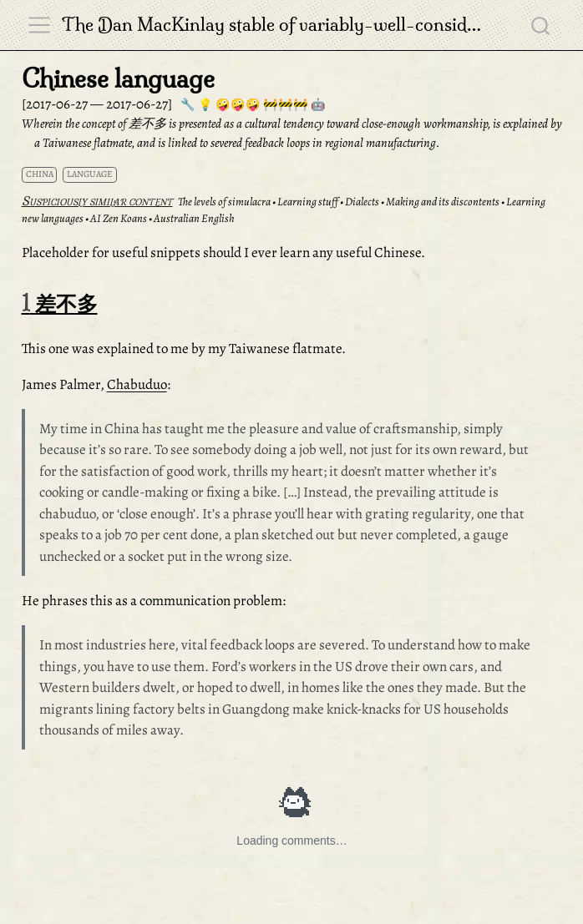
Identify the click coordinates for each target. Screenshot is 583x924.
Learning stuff (308, 202)
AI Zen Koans (119, 218)
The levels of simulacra (224, 202)
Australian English (194, 218)
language (90, 174)
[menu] (39, 25)
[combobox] (541, 25)
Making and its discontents (443, 202)
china (40, 174)
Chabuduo (137, 384)
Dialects (362, 202)
